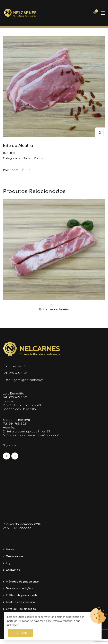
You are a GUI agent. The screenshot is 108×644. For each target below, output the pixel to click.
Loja (9, 563)
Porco (38, 158)
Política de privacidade (22, 595)
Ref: (6, 153)
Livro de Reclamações (21, 609)
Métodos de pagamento (22, 582)
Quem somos (15, 556)
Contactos (13, 570)
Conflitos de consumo (20, 602)
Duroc (27, 158)
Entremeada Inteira (54, 310)
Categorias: (12, 158)
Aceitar (21, 633)
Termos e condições (19, 589)
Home (10, 550)
